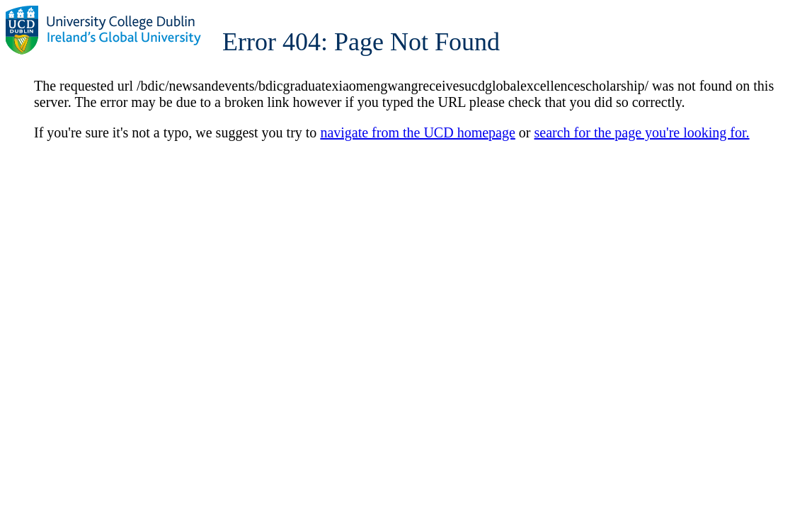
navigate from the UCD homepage (417, 132)
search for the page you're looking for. (642, 132)
